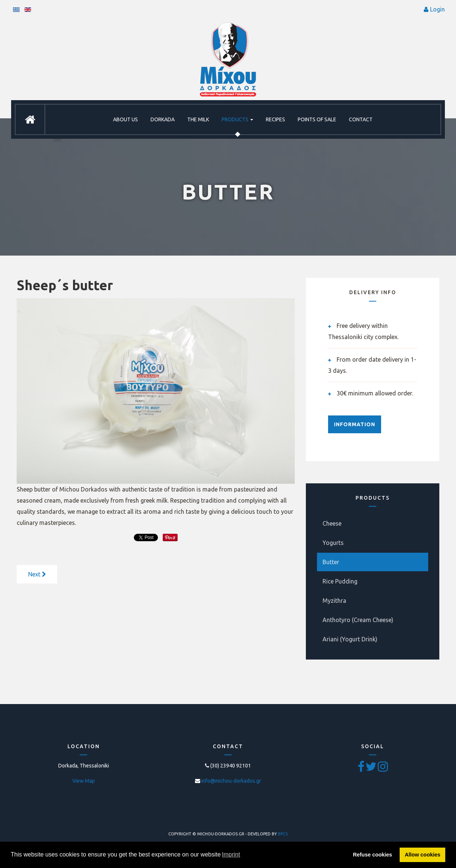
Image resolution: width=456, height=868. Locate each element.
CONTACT (361, 119)
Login (437, 9)
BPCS (283, 834)
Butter (331, 562)
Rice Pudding (340, 581)
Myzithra (334, 601)
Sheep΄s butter (65, 285)
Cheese (332, 523)
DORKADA (163, 119)
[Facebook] (362, 769)
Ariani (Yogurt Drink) (350, 639)
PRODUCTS (237, 119)
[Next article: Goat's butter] (37, 574)
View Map (84, 781)
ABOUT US (125, 119)
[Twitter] (372, 769)
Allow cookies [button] (423, 855)
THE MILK (198, 119)
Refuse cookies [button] (373, 855)
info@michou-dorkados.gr (231, 781)
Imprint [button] (231, 854)
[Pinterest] (383, 769)
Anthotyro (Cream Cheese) (358, 620)
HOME (30, 119)
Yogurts (333, 543)
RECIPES (275, 119)
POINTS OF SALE (317, 119)
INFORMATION (355, 424)
